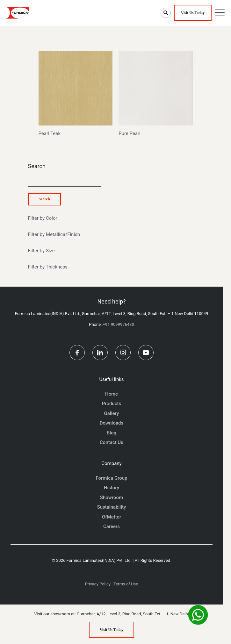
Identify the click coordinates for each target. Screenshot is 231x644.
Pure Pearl (130, 133)
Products (112, 404)
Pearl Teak (50, 133)
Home (112, 394)
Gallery (112, 413)
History (112, 488)
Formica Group (111, 478)
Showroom (112, 497)
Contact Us (112, 442)
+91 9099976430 (118, 324)
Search (37, 166)
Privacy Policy (98, 584)
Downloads (112, 423)
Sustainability (112, 507)
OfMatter (112, 517)
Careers (112, 526)
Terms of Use (126, 584)
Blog (112, 433)
